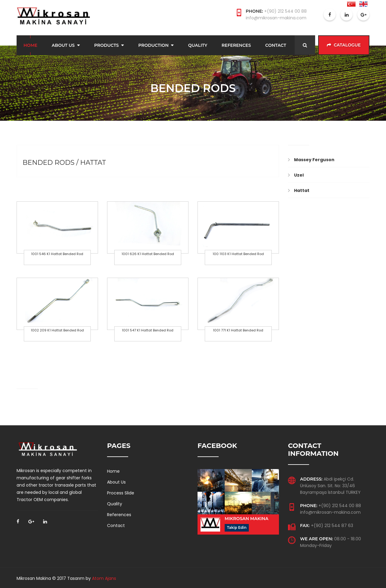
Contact (276, 45)
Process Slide (121, 492)
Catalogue (344, 45)
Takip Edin (237, 527)
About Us (63, 45)
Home (30, 45)
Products (106, 45)
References (236, 45)
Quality (198, 45)
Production (153, 45)
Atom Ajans (104, 577)
